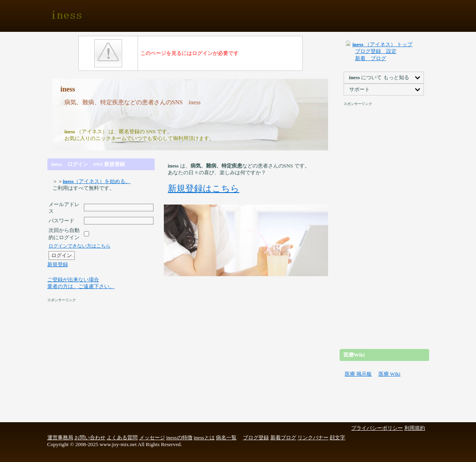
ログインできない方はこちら (80, 246)
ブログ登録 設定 (376, 51)
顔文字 (337, 438)
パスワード (61, 221)
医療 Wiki (390, 374)
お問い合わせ (90, 438)
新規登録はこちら (204, 188)
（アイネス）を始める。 (97, 181)
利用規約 (415, 428)
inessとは (204, 438)
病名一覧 (226, 438)
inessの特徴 (179, 438)
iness (67, 16)
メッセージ (152, 438)
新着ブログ (283, 438)
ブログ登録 (256, 438)
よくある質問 (122, 438)
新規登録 (58, 264)
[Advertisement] (237, 16)
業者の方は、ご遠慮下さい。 (81, 286)
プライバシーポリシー (377, 428)
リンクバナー (313, 438)
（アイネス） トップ (382, 44)
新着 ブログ (371, 58)
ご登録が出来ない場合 (73, 280)
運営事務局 (60, 438)
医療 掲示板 (358, 374)
